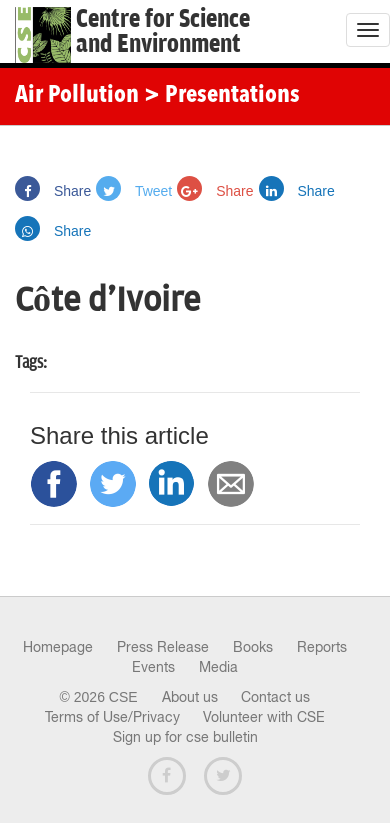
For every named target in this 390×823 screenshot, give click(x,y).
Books (253, 647)
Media (218, 667)
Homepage (58, 647)
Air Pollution (77, 96)
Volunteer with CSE (264, 717)
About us (190, 697)
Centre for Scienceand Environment (163, 32)
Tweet (134, 191)
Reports (322, 647)
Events (153, 667)
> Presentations (222, 96)
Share (53, 191)
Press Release (163, 647)
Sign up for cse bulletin (185, 737)
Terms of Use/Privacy (112, 717)
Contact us (275, 697)
